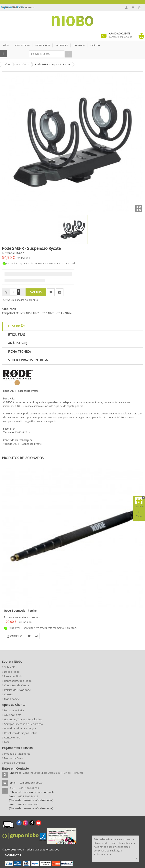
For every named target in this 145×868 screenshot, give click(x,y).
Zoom (139, 208)
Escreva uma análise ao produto (20, 300)
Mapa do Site (12, 699)
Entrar (21, 7)
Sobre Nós (10, 667)
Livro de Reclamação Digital (20, 728)
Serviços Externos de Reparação (23, 724)
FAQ (6, 742)
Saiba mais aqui (103, 855)
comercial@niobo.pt (31, 783)
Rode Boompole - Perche (20, 611)
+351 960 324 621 (28, 796)
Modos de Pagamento (17, 754)
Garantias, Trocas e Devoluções (23, 719)
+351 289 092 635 (29, 788)
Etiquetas (17, 335)
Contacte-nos (12, 737)
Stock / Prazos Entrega (28, 360)
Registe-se (7, 7)
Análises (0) (18, 343)
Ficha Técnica (19, 352)
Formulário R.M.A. (14, 710)
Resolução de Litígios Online (21, 733)
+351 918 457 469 (28, 804)
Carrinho (16, 636)
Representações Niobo (18, 681)
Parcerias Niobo (14, 676)
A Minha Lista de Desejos (133, 7)
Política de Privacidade (17, 690)
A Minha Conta (126, 7)
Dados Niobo (12, 672)
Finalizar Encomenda (140, 7)
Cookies (9, 694)
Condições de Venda (17, 685)
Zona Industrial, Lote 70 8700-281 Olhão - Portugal (53, 773)
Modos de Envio (14, 758)
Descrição (17, 326)
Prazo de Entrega (14, 763)
